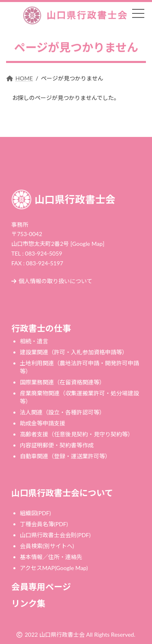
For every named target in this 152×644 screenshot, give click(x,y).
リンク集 (28, 603)
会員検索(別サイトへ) (47, 546)
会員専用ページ (41, 587)
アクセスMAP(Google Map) (54, 568)
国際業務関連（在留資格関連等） (62, 382)
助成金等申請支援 (43, 423)
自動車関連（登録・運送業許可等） (65, 456)
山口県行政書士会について (62, 493)
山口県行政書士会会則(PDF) (55, 535)
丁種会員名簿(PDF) (44, 524)
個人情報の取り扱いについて (52, 281)
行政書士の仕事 (41, 328)
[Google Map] (88, 244)
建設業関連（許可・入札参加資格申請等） (74, 352)
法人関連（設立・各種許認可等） (62, 412)
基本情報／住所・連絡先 (51, 557)
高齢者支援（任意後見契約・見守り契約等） (77, 434)
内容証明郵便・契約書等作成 (57, 445)
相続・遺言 (34, 341)
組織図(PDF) (35, 513)
